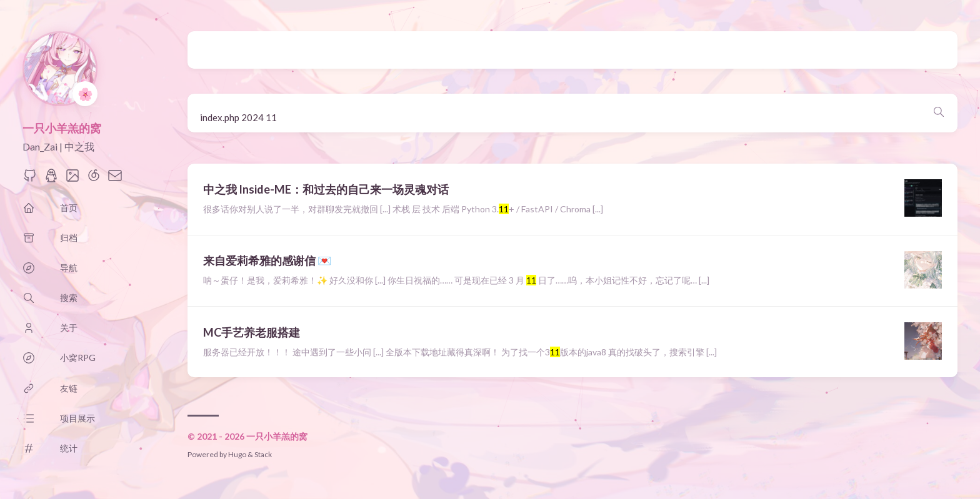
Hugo (237, 454)
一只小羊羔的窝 (62, 128)
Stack (263, 454)
